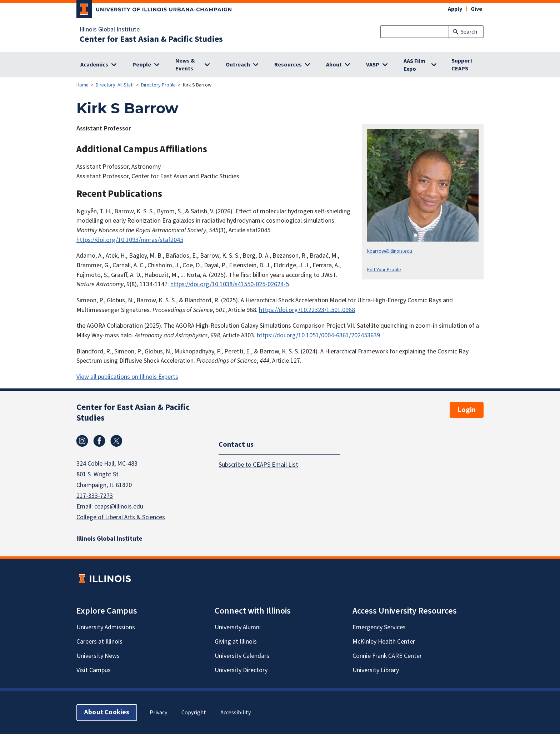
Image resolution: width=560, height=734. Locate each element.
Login (467, 410)
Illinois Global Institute (110, 30)
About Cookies (107, 712)
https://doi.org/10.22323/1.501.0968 (307, 310)
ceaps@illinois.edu (119, 507)
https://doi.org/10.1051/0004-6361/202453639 (318, 335)
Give (476, 9)
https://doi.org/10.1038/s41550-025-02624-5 (230, 284)
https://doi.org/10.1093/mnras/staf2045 (130, 240)
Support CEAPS (462, 65)
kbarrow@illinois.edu (390, 251)
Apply (455, 9)
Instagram (82, 441)
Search (469, 32)
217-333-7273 (95, 496)
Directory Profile (158, 85)
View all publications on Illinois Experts (127, 377)
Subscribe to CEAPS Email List (258, 464)
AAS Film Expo (414, 65)
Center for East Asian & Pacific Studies (151, 39)
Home (82, 85)
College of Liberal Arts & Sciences (121, 517)
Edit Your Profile (384, 270)
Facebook (99, 441)
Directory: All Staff (115, 85)
